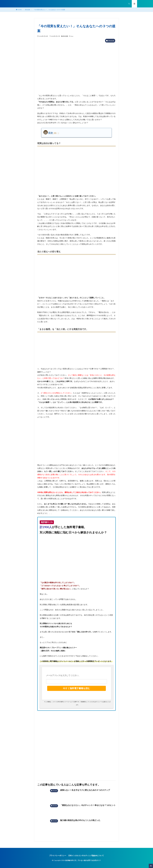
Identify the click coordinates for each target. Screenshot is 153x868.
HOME (20, 10)
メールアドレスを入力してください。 (63, 675)
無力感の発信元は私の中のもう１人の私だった (80, 820)
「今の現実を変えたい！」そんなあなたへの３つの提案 (49, 10)
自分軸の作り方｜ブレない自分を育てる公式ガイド (83, 860)
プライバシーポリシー (58, 855)
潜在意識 (27, 10)
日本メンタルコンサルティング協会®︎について (86, 855)
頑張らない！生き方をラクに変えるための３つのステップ (85, 790)
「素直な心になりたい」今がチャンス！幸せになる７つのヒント (88, 805)
